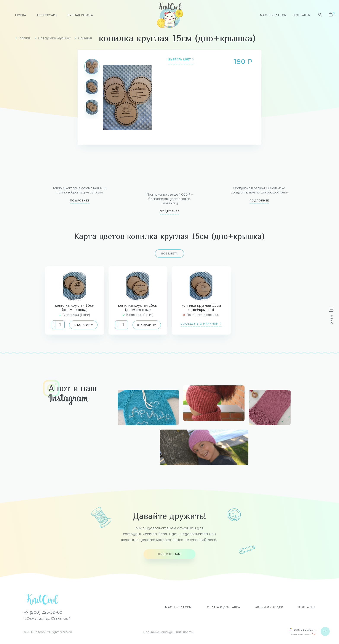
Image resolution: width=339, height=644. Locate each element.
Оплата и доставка (224, 607)
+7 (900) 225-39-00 (43, 612)
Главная (25, 38)
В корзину (83, 325)
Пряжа (21, 15)
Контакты (302, 15)
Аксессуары (47, 15)
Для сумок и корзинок (54, 38)
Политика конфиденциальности (168, 632)
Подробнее (80, 201)
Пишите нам (169, 554)
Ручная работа (80, 15)
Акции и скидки (269, 607)
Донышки (85, 38)
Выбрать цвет (180, 60)
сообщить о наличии (200, 324)
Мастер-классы (273, 15)
